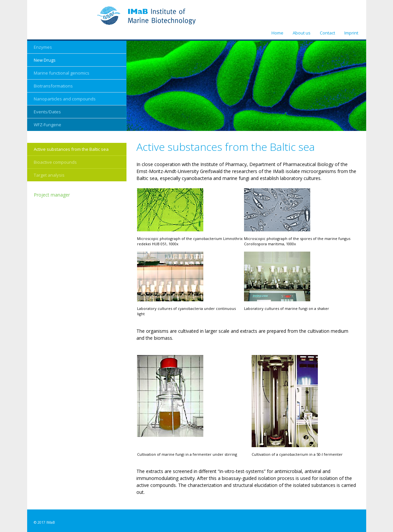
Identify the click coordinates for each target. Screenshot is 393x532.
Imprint (351, 33)
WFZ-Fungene (48, 125)
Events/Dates (47, 112)
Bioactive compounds (55, 162)
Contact (327, 33)
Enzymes (43, 47)
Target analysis (49, 175)
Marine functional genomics (62, 73)
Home (277, 33)
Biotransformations (53, 86)
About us (302, 33)
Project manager (52, 195)
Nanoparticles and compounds (65, 99)
